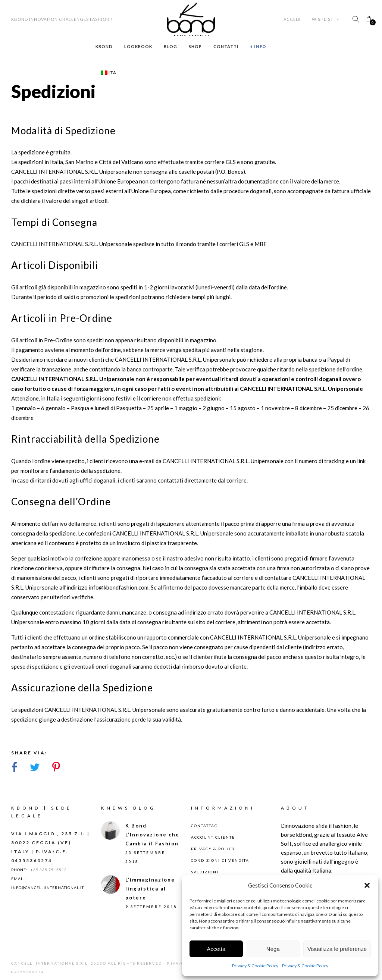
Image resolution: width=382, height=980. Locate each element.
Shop (195, 46)
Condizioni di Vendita (220, 860)
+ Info (258, 46)
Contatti (226, 46)
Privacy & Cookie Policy (255, 966)
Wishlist (326, 19)
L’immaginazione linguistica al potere (150, 889)
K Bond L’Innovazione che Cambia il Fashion (152, 835)
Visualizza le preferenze (337, 949)
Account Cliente (213, 837)
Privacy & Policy (213, 849)
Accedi (292, 19)
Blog (170, 46)
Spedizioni (205, 872)
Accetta (216, 949)
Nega (273, 949)
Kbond (104, 46)
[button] (367, 885)
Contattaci (205, 826)
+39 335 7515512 (49, 870)
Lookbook (138, 46)
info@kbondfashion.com (119, 587)
